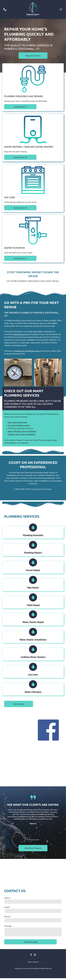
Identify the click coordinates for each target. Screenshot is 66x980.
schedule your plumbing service (27, 351)
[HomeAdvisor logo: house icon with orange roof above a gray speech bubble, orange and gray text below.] (48, 764)
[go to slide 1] (28, 840)
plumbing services (21, 334)
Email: (7, 907)
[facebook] (31, 955)
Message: (8, 926)
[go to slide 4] (34, 840)
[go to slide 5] (36, 840)
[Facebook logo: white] (48, 730)
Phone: (7, 916)
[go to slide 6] (38, 840)
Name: (7, 898)
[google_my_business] (35, 955)
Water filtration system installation (22, 431)
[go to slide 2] (30, 840)
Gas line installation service (19, 425)
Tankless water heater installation (22, 434)
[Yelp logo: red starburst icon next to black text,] (18, 764)
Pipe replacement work (17, 422)
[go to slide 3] (32, 840)
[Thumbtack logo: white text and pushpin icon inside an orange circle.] (18, 730)
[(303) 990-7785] (5, 10)
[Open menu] (61, 9)
